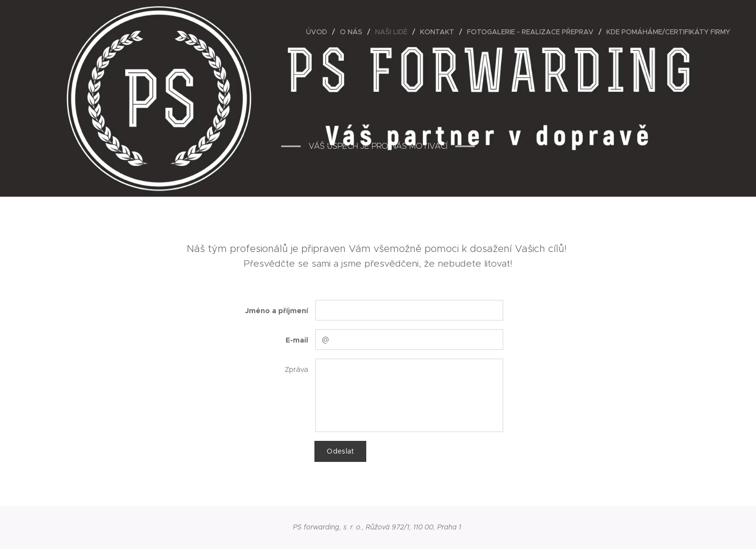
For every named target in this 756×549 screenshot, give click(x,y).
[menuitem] (319, 32)
